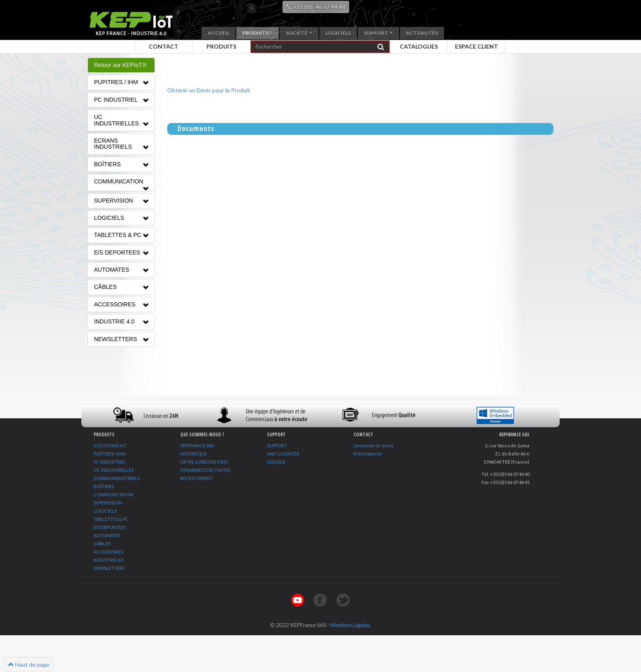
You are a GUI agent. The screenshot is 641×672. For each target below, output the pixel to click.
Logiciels (338, 33)
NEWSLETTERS (109, 568)
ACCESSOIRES (108, 552)
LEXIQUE (276, 462)
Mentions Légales (350, 625)
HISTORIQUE (194, 454)
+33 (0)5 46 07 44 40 (316, 7)
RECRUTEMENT (197, 478)
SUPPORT (277, 445)
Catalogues (419, 46)
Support (378, 33)
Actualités (422, 33)
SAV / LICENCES (283, 454)
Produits (258, 33)
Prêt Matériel (368, 454)
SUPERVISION (108, 503)
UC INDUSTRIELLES (114, 470)
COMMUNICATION (113, 495)
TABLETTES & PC (111, 519)
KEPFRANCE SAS (197, 445)
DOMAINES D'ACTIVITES (205, 470)
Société (299, 33)
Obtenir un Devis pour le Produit (209, 90)
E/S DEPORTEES (110, 527)
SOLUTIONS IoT (110, 445)
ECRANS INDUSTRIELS (117, 478)
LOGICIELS (105, 511)
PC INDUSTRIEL (110, 462)
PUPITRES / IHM (110, 454)
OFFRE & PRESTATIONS (204, 462)
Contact (164, 46)
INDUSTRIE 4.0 (108, 560)
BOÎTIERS (104, 486)
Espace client (476, 46)
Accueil (219, 33)
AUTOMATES (107, 535)
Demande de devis (374, 445)
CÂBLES (102, 544)
